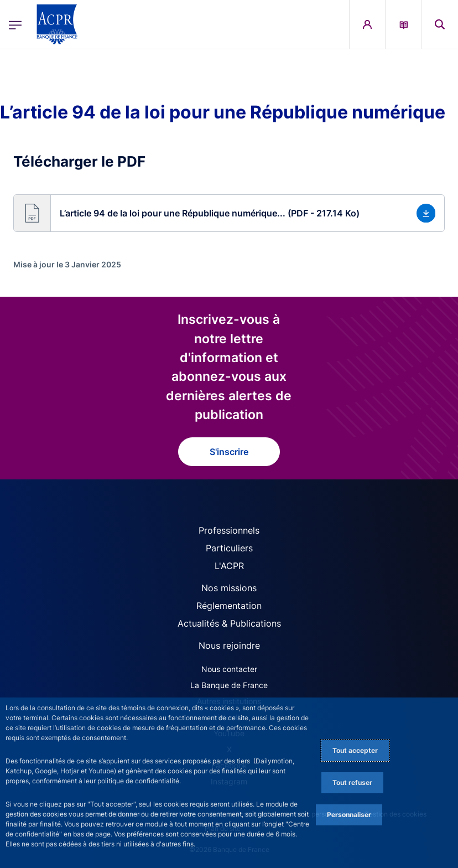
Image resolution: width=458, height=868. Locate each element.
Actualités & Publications (229, 623)
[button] (229, 213)
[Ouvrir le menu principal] (15, 24)
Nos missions (229, 588)
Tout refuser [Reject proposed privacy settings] (352, 782)
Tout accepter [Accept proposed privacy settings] (355, 750)
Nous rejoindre (229, 645)
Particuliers (229, 548)
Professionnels (229, 530)
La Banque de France (229, 685)
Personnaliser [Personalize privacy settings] (349, 815)
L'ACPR (229, 566)
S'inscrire (229, 452)
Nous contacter (229, 669)
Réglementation (229, 606)
